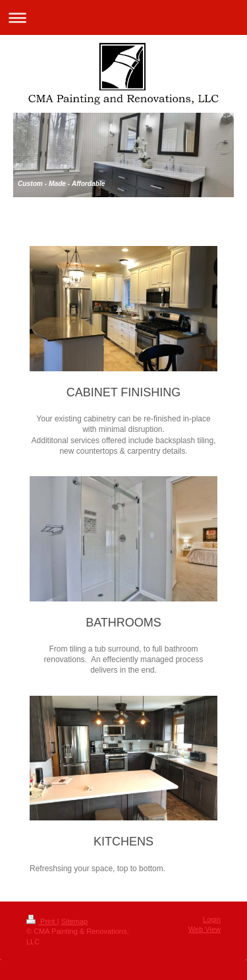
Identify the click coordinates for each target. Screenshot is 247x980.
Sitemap (74, 921)
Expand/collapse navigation (123, 17)
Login (212, 919)
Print (42, 921)
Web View (205, 929)
